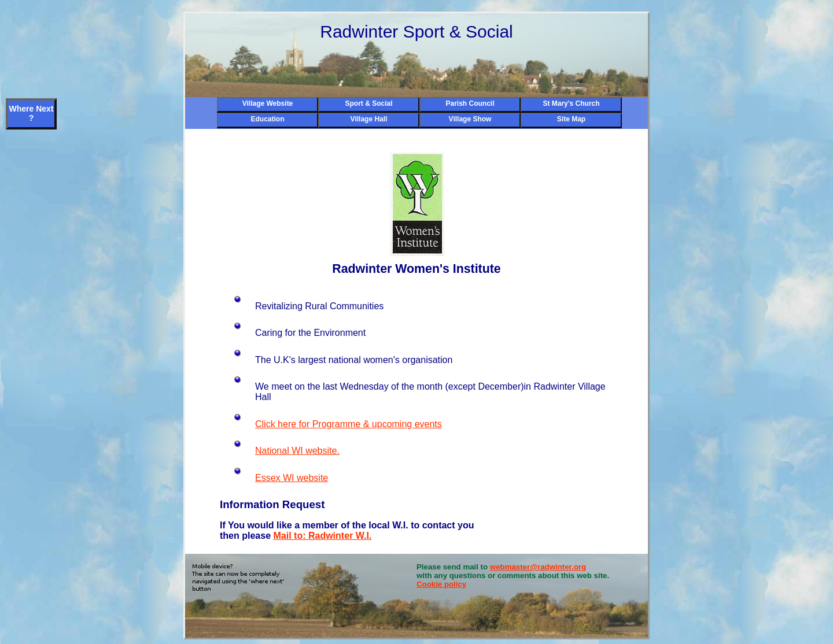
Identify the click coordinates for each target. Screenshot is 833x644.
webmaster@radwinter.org (538, 567)
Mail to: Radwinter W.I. (322, 536)
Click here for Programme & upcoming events (349, 424)
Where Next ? (31, 113)
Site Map (571, 119)
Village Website (268, 103)
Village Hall (369, 119)
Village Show (470, 119)
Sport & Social (368, 103)
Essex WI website (292, 478)
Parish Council (470, 103)
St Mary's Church (571, 103)
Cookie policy (441, 584)
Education (267, 119)
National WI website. (297, 451)
